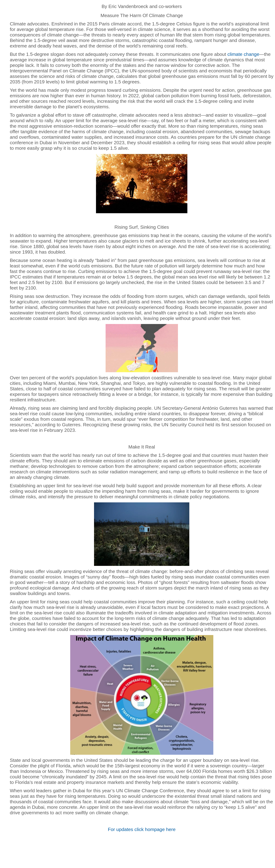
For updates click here (142, 829)
